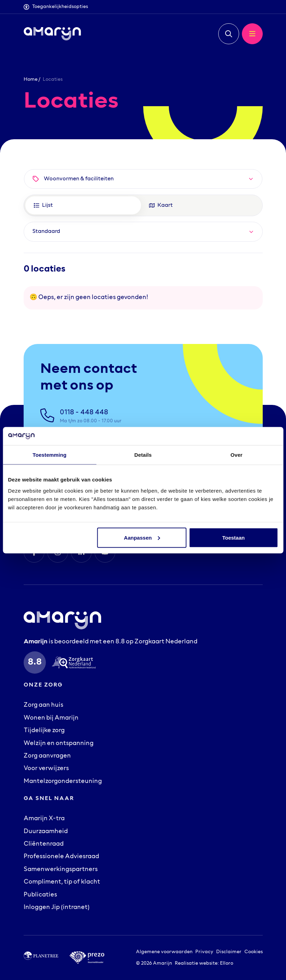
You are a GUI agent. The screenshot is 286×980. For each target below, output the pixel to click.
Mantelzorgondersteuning (63, 782)
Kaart (161, 205)
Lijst (43, 205)
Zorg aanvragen (47, 756)
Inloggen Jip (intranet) (57, 908)
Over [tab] (236, 455)
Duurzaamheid (46, 832)
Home (31, 80)
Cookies (254, 952)
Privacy (204, 952)
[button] (229, 34)
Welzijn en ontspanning (59, 744)
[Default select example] (143, 232)
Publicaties (40, 895)
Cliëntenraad (44, 844)
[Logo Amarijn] (52, 34)
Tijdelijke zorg (44, 731)
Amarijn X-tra (44, 819)
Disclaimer (229, 952)
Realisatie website (196, 963)
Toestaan (233, 537)
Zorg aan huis (43, 705)
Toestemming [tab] (50, 455)
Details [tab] (143, 455)
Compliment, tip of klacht (62, 882)
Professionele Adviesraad (61, 857)
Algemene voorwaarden (164, 952)
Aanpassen (142, 537)
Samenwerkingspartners (61, 870)
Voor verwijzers (46, 769)
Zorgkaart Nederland (166, 642)
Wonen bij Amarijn (51, 718)
